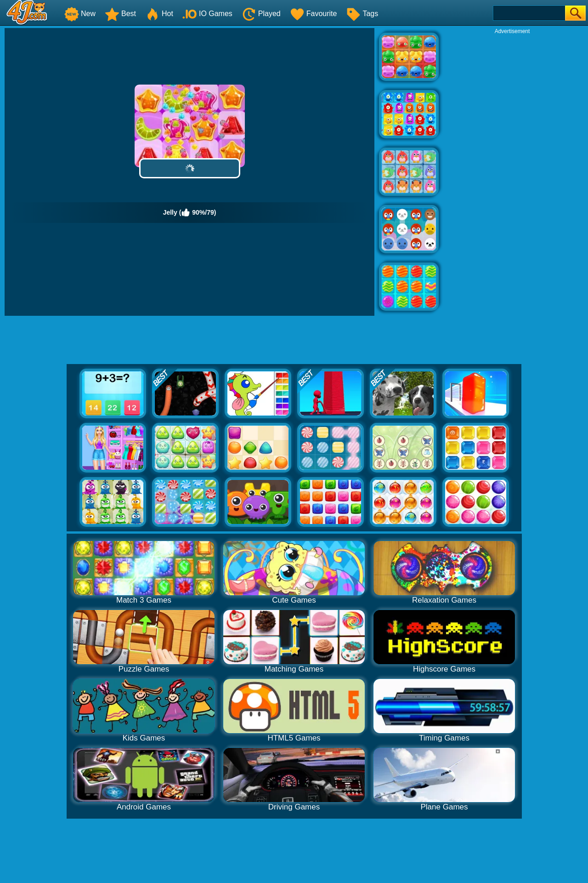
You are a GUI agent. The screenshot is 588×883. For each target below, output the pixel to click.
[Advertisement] (512, 173)
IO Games (207, 14)
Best (120, 14)
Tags (362, 14)
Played (261, 14)
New (80, 14)
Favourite (314, 14)
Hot (159, 14)
